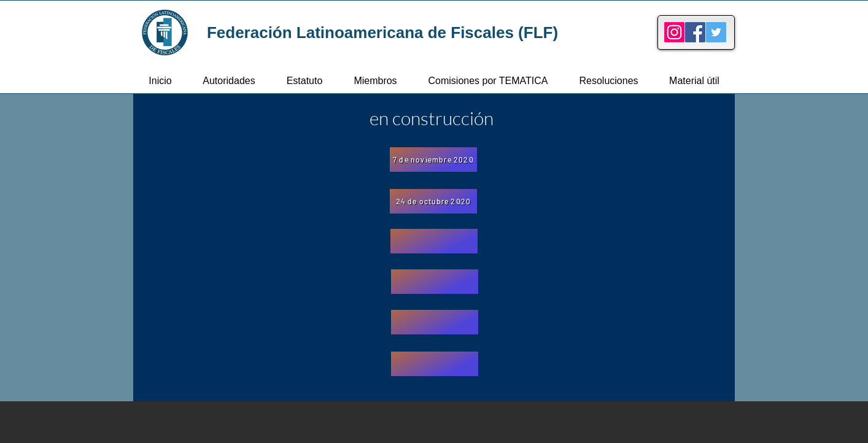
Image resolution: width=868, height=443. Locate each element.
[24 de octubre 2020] (433, 201)
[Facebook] (695, 32)
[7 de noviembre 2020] (433, 160)
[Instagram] (674, 32)
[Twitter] (716, 32)
